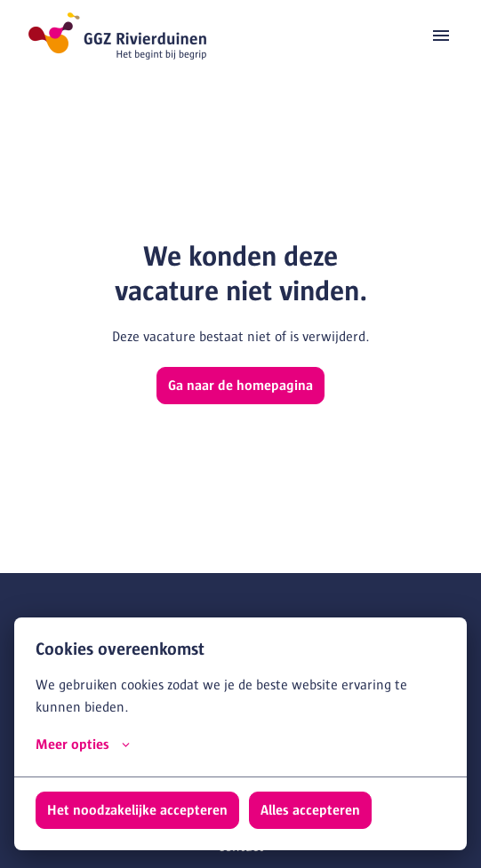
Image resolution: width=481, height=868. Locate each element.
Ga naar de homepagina (240, 386)
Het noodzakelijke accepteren (137, 810)
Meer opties (83, 745)
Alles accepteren (310, 810)
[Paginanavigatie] (441, 36)
